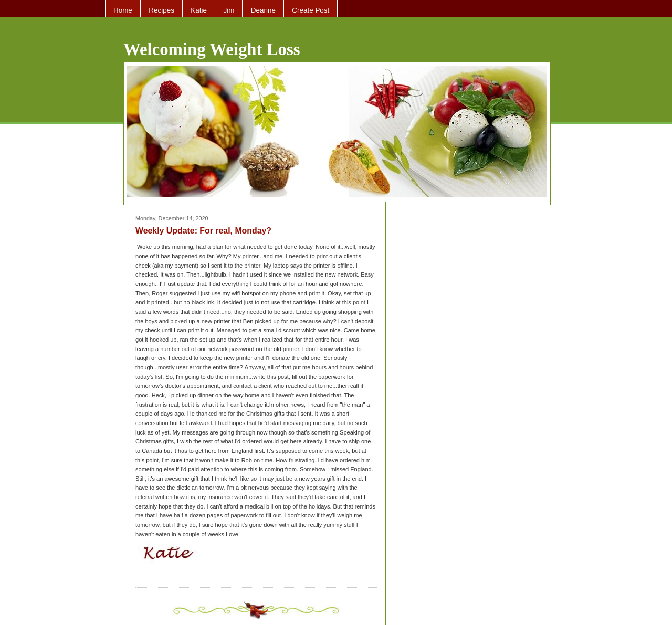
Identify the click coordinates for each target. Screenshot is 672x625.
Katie (199, 10)
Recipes (161, 10)
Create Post (311, 10)
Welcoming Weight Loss (212, 49)
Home (123, 10)
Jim (229, 10)
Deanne (263, 10)
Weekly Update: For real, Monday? (203, 231)
